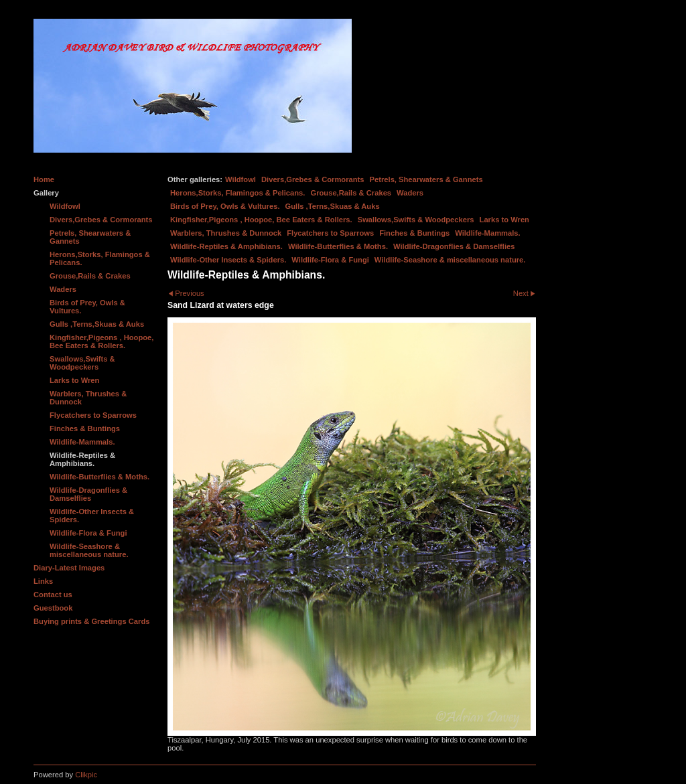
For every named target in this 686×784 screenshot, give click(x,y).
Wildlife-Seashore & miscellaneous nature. (450, 260)
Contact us (53, 595)
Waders (410, 193)
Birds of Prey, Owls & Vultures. (225, 206)
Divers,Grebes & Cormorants (313, 179)
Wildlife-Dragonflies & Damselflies (454, 246)
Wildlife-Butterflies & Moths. (338, 246)
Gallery (46, 193)
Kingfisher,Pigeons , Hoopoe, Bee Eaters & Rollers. (261, 220)
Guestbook (53, 608)
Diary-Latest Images (69, 568)
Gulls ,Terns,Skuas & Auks (333, 206)
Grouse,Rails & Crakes (351, 193)
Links (43, 581)
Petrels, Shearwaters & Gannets (426, 179)
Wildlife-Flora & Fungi (330, 260)
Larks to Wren (504, 220)
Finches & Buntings (414, 233)
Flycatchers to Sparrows (330, 233)
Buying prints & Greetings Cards (91, 621)
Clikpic (86, 775)
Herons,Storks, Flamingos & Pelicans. (237, 193)
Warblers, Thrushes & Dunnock (226, 233)
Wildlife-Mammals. (488, 233)
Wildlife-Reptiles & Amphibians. (226, 246)
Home (44, 179)
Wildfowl (241, 179)
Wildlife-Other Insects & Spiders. (228, 260)
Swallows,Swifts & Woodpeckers (416, 220)
